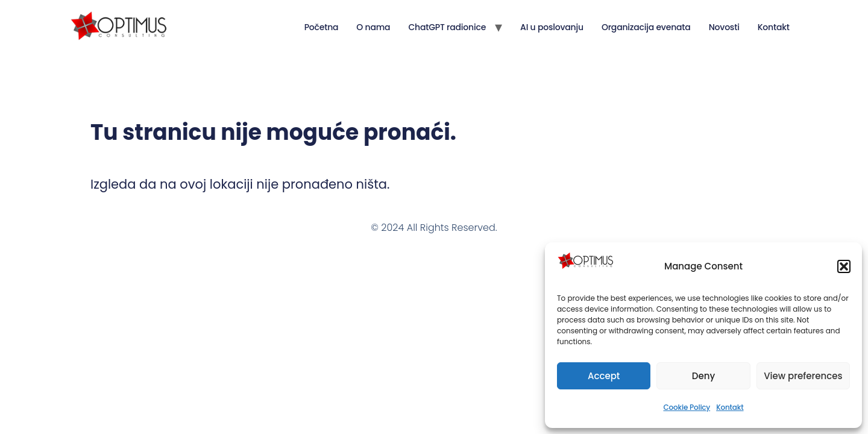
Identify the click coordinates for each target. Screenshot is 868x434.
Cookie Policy (687, 407)
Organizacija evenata (646, 27)
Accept (604, 376)
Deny (703, 376)
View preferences (803, 376)
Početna (322, 27)
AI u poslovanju (552, 27)
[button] (844, 266)
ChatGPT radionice (447, 27)
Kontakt (730, 407)
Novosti (724, 27)
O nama (373, 27)
